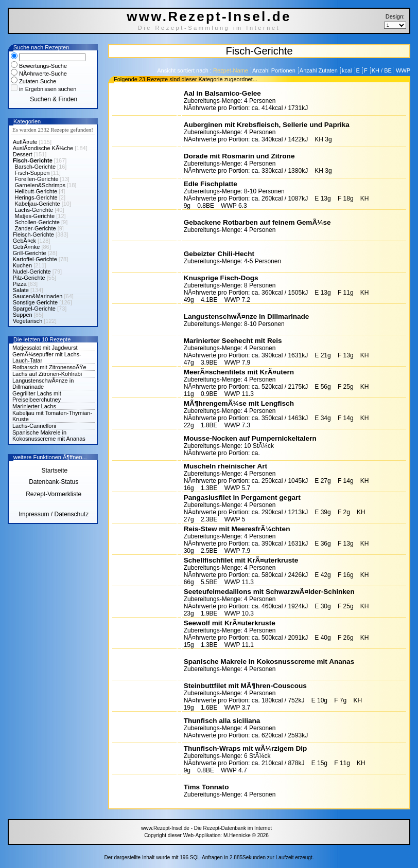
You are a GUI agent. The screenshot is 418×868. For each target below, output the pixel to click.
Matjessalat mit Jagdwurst (45, 348)
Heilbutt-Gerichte (36, 191)
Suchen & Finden (54, 99)
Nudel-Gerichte (32, 272)
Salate (21, 290)
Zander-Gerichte (36, 228)
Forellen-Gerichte (37, 179)
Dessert (23, 154)
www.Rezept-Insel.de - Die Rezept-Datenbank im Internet (206, 828)
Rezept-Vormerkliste (54, 494)
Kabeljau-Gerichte (38, 204)
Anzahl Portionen (275, 70)
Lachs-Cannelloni (34, 426)
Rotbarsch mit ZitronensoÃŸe (49, 367)
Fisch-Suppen (32, 173)
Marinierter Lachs (34, 406)
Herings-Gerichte (36, 197)
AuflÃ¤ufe (25, 142)
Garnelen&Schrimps (40, 185)
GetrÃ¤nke (27, 247)
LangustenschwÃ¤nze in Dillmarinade (43, 384)
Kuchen (22, 265)
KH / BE (382, 70)
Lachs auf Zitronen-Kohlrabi (47, 374)
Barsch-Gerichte (35, 167)
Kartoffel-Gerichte (35, 259)
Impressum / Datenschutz (54, 514)
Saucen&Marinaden (38, 296)
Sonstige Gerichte (35, 302)
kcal (348, 70)
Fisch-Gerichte (33, 160)
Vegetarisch (28, 321)
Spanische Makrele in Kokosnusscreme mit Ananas (49, 436)
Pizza (20, 284)
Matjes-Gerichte (35, 216)
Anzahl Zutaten (319, 70)
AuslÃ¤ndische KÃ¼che (43, 148)
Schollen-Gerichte (37, 222)
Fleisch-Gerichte (33, 234)
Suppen (23, 315)
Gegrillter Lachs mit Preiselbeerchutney (37, 396)
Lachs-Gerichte (34, 210)
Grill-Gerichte (30, 253)
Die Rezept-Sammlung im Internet (209, 28)
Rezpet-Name (231, 70)
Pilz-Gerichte (29, 278)
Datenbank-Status (54, 482)
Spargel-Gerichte (34, 309)
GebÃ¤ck (24, 241)
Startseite (54, 471)
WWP (402, 70)
